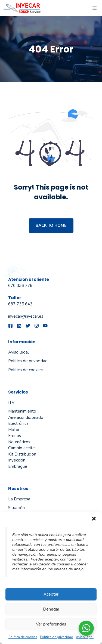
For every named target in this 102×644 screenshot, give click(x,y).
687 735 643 (20, 304)
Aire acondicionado (26, 417)
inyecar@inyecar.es (26, 316)
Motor (14, 430)
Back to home (51, 225)
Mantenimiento (22, 411)
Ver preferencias (51, 624)
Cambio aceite (21, 448)
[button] (94, 519)
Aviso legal (85, 637)
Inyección (17, 460)
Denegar (51, 609)
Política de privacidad (57, 637)
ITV (11, 403)
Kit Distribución (22, 454)
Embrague (18, 466)
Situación (16, 508)
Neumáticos (19, 442)
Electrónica (18, 423)
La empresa (19, 499)
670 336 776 (20, 286)
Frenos (15, 436)
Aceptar (51, 594)
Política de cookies (23, 637)
